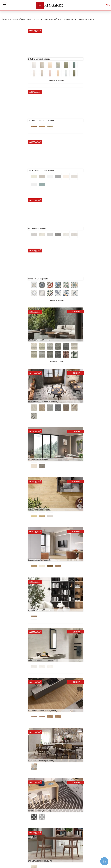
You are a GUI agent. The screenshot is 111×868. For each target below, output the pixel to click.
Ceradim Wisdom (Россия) (15, 345)
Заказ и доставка (11, 832)
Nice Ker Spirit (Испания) (68, 672)
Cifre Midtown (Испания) (68, 579)
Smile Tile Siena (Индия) (15, 177)
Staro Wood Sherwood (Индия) (71, 56)
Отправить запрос (34, 845)
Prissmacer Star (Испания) (15, 438)
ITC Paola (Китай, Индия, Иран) (71, 626)
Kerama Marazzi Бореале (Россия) (19, 243)
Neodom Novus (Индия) (68, 243)
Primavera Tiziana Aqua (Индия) (18, 672)
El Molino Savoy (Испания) (16, 579)
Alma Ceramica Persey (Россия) (71, 719)
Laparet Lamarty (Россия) (68, 298)
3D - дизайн (31, 832)
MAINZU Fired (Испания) (15, 532)
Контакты (8, 841)
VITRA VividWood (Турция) (16, 298)
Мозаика (30, 841)
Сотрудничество (11, 828)
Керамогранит (32, 836)
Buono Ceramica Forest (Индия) (18, 774)
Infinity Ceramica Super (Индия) (71, 345)
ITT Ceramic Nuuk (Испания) (16, 485)
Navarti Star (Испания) (67, 485)
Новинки (7, 819)
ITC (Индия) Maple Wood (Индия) (19, 391)
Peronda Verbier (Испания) (69, 774)
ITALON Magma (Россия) (68, 177)
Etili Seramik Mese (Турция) (69, 438)
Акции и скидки (11, 823)
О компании (9, 815)
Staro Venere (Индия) (67, 122)
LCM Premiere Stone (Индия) (17, 719)
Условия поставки (12, 836)
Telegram (90, 834)
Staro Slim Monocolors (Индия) (17, 122)
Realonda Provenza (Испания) (71, 391)
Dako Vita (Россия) (12, 626)
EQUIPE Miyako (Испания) (16, 56)
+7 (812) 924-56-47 (97, 828)
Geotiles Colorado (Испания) (70, 532)
